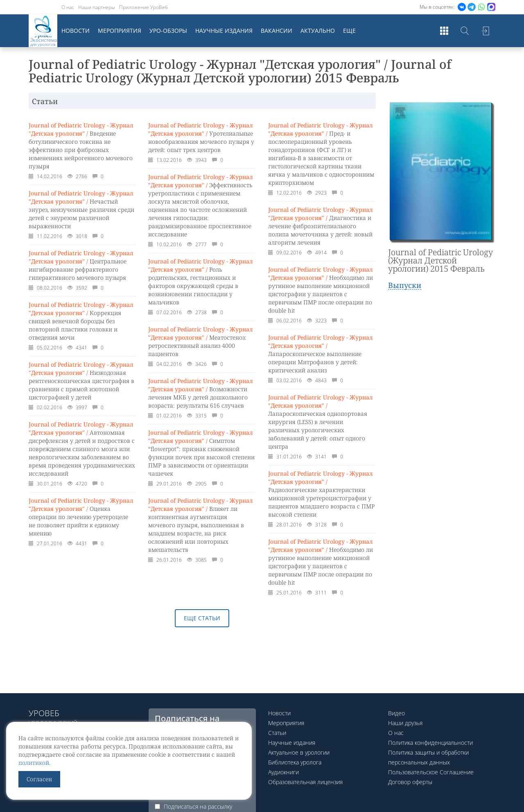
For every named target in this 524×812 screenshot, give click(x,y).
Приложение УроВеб (143, 7)
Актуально (318, 31)
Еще (349, 31)
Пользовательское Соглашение (431, 772)
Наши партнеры (97, 7)
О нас (68, 7)
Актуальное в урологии (299, 752)
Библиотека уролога (295, 762)
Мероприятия (120, 31)
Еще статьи (202, 618)
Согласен (39, 779)
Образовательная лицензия (305, 782)
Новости (76, 31)
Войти (485, 31)
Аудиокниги (283, 772)
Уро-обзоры (168, 31)
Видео (396, 713)
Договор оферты (410, 782)
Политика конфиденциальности (430, 743)
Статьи (277, 733)
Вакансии (277, 31)
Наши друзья (405, 723)
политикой (34, 763)
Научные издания (224, 31)
